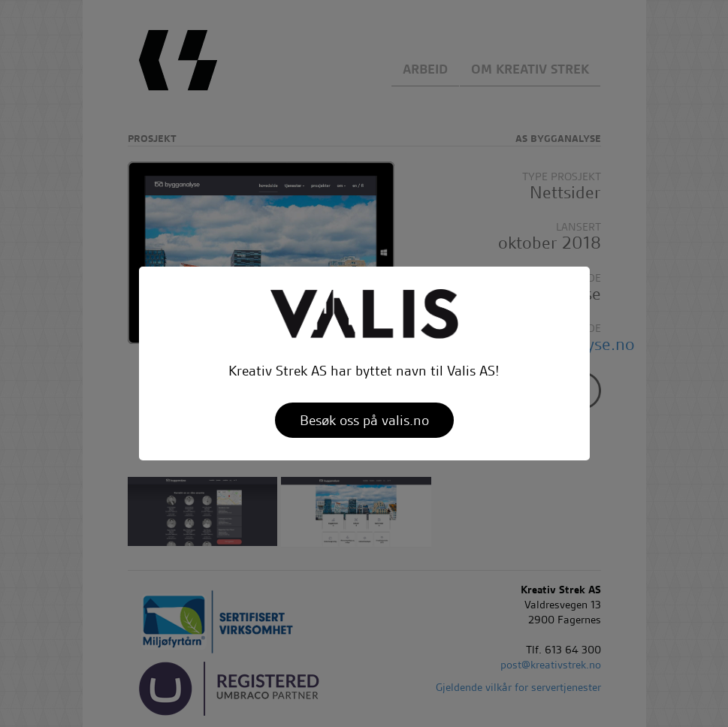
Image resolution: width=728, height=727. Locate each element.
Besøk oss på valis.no (364, 420)
